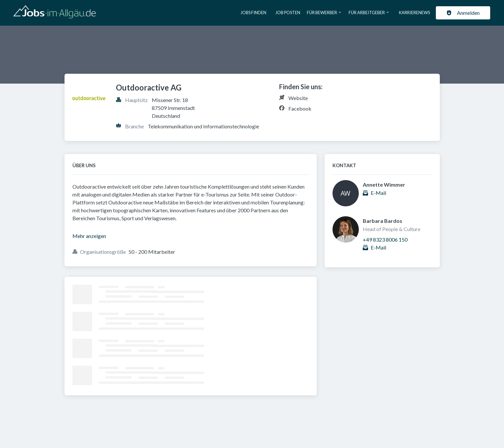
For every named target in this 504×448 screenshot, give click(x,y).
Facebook (300, 108)
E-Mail (378, 193)
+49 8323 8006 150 (385, 239)
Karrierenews (414, 13)
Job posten (288, 13)
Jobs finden (253, 13)
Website (298, 98)
